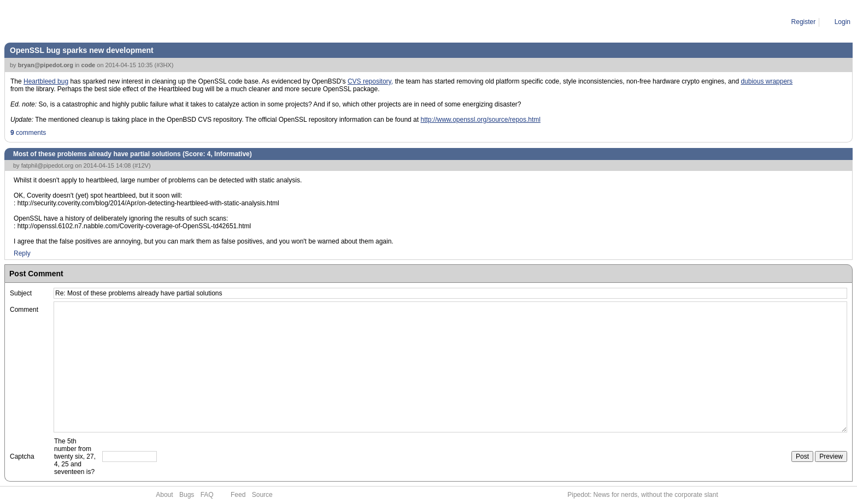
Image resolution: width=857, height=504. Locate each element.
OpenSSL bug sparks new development (82, 50)
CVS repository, (370, 81)
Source (262, 495)
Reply (22, 253)
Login (843, 22)
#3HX (164, 65)
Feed (238, 495)
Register (804, 22)
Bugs (187, 495)
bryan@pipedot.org (46, 65)
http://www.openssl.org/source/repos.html (480, 120)
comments (28, 133)
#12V (142, 165)
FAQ (207, 495)
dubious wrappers (767, 81)
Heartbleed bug (46, 81)
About (164, 495)
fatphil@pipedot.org (48, 165)
